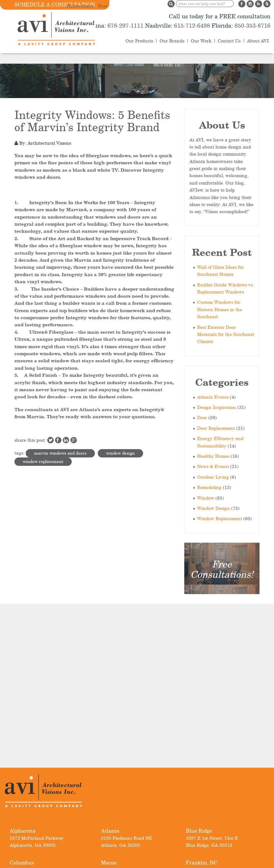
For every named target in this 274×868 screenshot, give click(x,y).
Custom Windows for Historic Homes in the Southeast (220, 309)
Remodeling (209, 487)
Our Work (201, 41)
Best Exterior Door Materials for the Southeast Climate (226, 334)
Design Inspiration (217, 407)
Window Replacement (220, 518)
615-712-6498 (192, 25)
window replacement (43, 461)
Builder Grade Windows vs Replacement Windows (225, 288)
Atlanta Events (213, 397)
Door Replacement (216, 428)
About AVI (258, 41)
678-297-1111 (125, 25)
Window (206, 498)
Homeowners (80, 6)
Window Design (214, 508)
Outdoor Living (213, 477)
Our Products (139, 41)
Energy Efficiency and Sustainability (220, 442)
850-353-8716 (252, 25)
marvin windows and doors (60, 453)
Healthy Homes (213, 456)
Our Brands (172, 41)
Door (202, 417)
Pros (103, 6)
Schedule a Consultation (55, 5)
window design (120, 453)
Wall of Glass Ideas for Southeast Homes (220, 271)
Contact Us (229, 41)
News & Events (213, 466)
